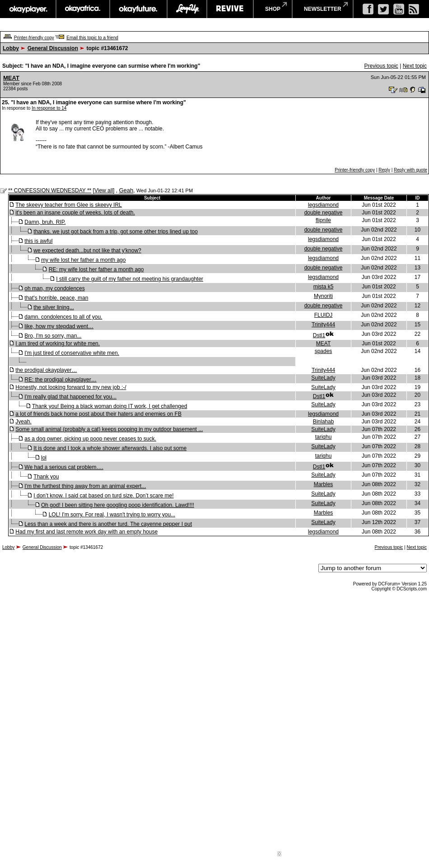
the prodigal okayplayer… (46, 370)
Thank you (46, 477)
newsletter (323, 9)
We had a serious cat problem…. (64, 467)
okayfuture (138, 9)
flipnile (323, 220)
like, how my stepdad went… (59, 326)
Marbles (324, 484)
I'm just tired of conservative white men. (72, 353)
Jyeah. (23, 422)
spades (324, 351)
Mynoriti (323, 296)
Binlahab (324, 422)
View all (104, 190)
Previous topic (381, 66)
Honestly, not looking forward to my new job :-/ (71, 387)
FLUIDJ (324, 315)
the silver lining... (54, 307)
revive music (230, 9)
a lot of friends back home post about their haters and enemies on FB (98, 414)
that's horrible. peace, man (56, 298)
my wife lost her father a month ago (83, 260)
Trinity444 (323, 325)
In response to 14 (49, 108)
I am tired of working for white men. (58, 343)
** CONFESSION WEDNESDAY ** (50, 190)
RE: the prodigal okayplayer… (60, 380)
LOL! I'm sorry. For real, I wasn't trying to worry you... (112, 515)
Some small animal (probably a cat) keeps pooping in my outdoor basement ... (109, 429)
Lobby (11, 48)
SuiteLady (323, 378)
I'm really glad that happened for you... (70, 397)
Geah (126, 190)
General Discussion (53, 48)
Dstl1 (319, 335)
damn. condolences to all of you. (63, 317)
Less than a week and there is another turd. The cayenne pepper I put (108, 524)
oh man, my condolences (54, 288)
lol (44, 458)
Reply (384, 170)
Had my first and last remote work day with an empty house (86, 532)
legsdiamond (323, 205)
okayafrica (83, 9)
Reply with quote (410, 170)
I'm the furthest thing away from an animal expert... (85, 486)
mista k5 (324, 287)
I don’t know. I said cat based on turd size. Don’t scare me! (103, 496)
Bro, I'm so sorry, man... (53, 336)
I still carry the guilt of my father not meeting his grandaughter (130, 279)
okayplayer (28, 9)
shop (273, 9)
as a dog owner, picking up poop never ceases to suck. (90, 439)
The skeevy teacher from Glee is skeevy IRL (68, 205)
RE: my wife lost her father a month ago (96, 269)
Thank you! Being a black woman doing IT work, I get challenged (110, 406)
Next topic (415, 66)
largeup (187, 9)
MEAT (11, 78)
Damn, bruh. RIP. (45, 222)
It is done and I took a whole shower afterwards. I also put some (110, 448)
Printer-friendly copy (34, 38)
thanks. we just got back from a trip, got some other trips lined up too (116, 232)
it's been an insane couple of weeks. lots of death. (75, 213)
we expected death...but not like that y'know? (87, 251)
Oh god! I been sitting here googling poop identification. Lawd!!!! (118, 505)
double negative (324, 213)
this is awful (38, 241)
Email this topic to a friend (92, 38)
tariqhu (324, 437)
